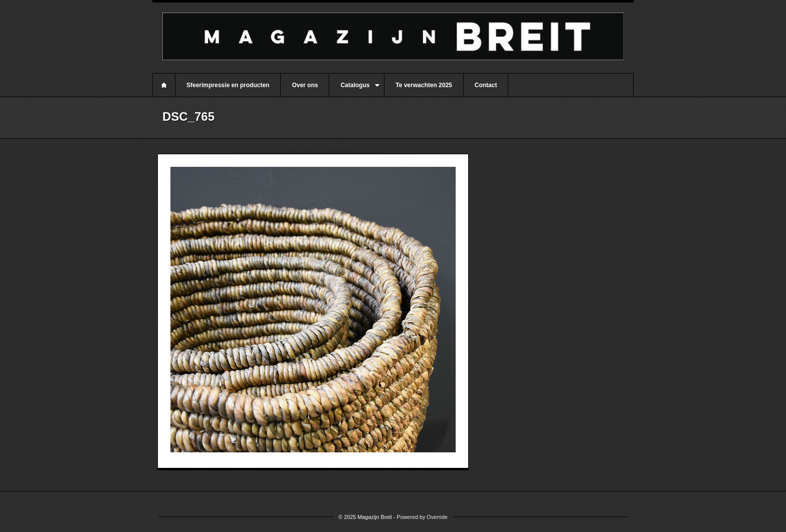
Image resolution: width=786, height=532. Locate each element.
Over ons (305, 85)
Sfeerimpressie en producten (228, 85)
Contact (486, 85)
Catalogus (354, 89)
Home (164, 85)
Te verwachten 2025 (424, 85)
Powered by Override (422, 517)
